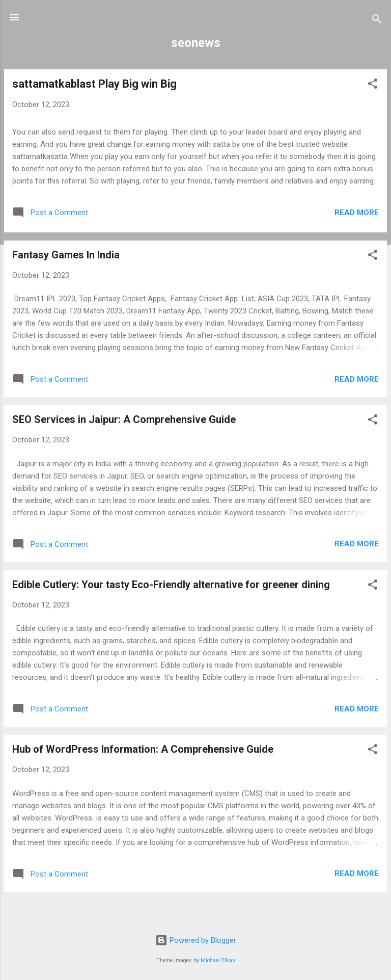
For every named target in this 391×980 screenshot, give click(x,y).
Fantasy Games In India (66, 255)
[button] (373, 85)
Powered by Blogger (196, 940)
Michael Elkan (218, 960)
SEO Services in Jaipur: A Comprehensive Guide (124, 419)
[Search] (377, 21)
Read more (357, 213)
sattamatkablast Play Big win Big (94, 84)
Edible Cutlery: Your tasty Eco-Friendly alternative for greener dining (171, 585)
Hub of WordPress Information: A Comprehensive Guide (143, 749)
